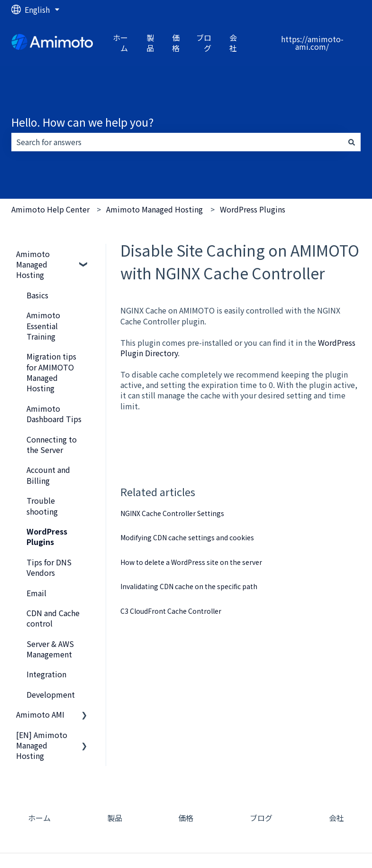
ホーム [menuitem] (39, 818)
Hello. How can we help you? (82, 122)
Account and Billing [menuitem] (48, 475)
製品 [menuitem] (115, 818)
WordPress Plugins (253, 209)
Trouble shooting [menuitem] (42, 506)
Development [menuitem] (51, 694)
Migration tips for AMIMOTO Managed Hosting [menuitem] (51, 372)
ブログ (204, 43)
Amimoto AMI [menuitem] (40, 714)
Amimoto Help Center (50, 209)
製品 (150, 43)
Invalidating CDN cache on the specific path (189, 586)
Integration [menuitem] (46, 674)
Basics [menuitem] (37, 295)
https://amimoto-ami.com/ (312, 43)
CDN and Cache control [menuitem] (53, 618)
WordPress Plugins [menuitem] (47, 536)
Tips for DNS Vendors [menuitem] (49, 567)
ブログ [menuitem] (261, 818)
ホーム (120, 43)
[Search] (352, 142)
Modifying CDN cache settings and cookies (187, 537)
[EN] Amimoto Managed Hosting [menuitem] (42, 745)
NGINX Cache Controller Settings (172, 513)
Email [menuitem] (36, 593)
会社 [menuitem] (336, 818)
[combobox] (177, 142)
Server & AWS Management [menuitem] (50, 649)
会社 (233, 43)
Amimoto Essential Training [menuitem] (43, 326)
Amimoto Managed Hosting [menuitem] (33, 264)
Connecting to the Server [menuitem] (52, 444)
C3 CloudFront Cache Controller (171, 611)
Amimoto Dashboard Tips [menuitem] (54, 414)
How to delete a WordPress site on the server (191, 562)
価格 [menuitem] (186, 818)
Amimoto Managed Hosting (154, 209)
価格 (176, 43)
